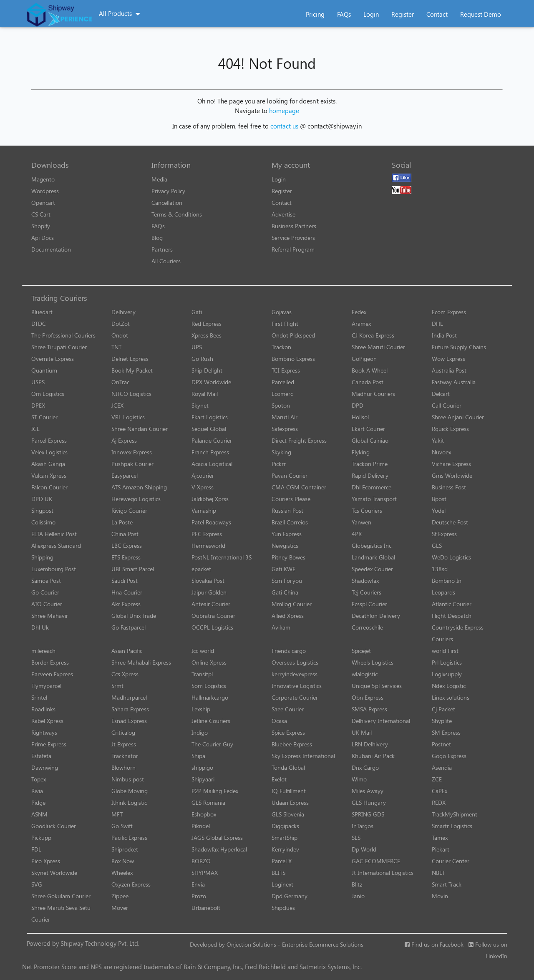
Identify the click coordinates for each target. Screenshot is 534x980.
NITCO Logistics (131, 394)
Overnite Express (53, 359)
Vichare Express (451, 464)
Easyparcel (125, 475)
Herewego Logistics (136, 499)
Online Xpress (209, 662)
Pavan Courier (290, 475)
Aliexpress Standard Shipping (56, 551)
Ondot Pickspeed (293, 335)
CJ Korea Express (373, 335)
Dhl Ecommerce (372, 487)
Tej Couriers (366, 592)
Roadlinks (43, 709)
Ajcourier (203, 475)
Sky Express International (303, 756)
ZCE (437, 779)
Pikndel (201, 826)
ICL (35, 429)
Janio (358, 896)
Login (371, 14)
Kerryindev (285, 849)
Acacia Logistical (212, 464)
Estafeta (41, 756)
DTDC (39, 324)
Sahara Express (130, 709)
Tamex (440, 838)
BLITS (278, 873)
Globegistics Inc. (372, 545)
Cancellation (167, 203)
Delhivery (123, 312)
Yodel (439, 510)
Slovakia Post (208, 581)
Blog (157, 238)
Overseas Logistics (295, 662)
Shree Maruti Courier (378, 347)
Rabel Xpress (47, 721)
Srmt (117, 686)
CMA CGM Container (299, 487)
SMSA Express (369, 709)
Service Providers (293, 238)
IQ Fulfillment (289, 791)
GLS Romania (208, 802)
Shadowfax (365, 581)
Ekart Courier (368, 429)
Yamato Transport (374, 499)
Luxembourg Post (54, 569)
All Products (115, 13)
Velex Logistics (49, 452)
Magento (43, 179)
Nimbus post (128, 779)
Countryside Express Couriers (458, 633)
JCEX (117, 405)
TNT (116, 347)
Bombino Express (293, 359)
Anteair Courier (211, 604)
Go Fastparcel (128, 627)
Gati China (285, 592)
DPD (358, 405)
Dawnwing (45, 767)
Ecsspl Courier (369, 604)
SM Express (446, 732)
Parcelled (283, 382)
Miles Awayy (368, 791)
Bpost (439, 499)
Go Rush (202, 359)
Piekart (441, 849)
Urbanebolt (206, 908)
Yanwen (361, 522)
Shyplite (442, 721)
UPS (197, 347)
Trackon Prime (370, 464)
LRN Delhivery (370, 744)
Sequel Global (209, 429)
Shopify (41, 226)
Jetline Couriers (211, 721)
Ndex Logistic (449, 686)
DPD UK (42, 499)
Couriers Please (291, 499)
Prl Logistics (447, 662)
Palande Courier (212, 440)
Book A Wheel (370, 370)
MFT (117, 814)
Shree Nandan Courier (140, 429)
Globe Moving (130, 791)
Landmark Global (373, 557)
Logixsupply (447, 674)
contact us (284, 126)
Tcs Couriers (367, 510)
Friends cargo (289, 651)
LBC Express (127, 545)
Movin (440, 896)
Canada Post (368, 382)
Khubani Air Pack (373, 756)
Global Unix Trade (134, 616)
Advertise (283, 214)
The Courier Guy (212, 744)
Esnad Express (129, 721)
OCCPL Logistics (212, 627)
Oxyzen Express (131, 884)
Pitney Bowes (288, 557)
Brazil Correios (290, 522)
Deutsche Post (450, 522)
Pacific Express (129, 838)
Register (403, 14)
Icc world (203, 651)
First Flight (285, 324)
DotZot (121, 324)
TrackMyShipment (455, 814)
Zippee (120, 896)
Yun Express (287, 534)
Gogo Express (449, 756)
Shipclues (283, 908)
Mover (120, 908)
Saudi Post (125, 581)
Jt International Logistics (383, 873)
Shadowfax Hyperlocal (219, 849)
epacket (201, 569)
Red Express (207, 324)
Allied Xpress (288, 616)
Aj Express (124, 440)
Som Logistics (209, 686)
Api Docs (43, 238)
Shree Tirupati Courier (59, 347)
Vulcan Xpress (49, 475)
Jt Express (124, 744)
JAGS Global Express (217, 838)
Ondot (120, 335)
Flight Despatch (452, 616)
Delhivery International (381, 721)
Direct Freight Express (299, 440)
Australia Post (449, 370)
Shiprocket (125, 849)
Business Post (449, 487)
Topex (39, 779)
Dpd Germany (290, 896)
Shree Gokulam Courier (61, 896)
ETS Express (126, 557)
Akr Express (126, 604)
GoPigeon (364, 359)
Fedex (359, 312)
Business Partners (294, 226)
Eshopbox (204, 814)
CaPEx (440, 791)
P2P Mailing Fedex (215, 791)
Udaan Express (290, 802)
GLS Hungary (369, 802)
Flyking (361, 452)
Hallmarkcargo (210, 697)
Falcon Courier (49, 487)
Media (159, 179)
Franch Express (210, 452)
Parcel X (282, 861)
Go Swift (122, 826)
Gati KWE (283, 569)
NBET (438, 873)
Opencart (43, 203)
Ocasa (279, 721)
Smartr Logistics (452, 826)
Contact (437, 14)
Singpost (42, 510)
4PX (357, 534)
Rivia (37, 791)
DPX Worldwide (211, 382)
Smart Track (447, 884)
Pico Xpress (46, 861)
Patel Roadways (211, 522)
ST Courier (44, 417)
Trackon (281, 347)
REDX (439, 802)
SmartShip (285, 838)
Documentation (51, 249)
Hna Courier (127, 592)
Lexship (201, 709)
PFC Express (207, 534)
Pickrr (279, 464)
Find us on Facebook (434, 944)
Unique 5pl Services (377, 686)
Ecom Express (449, 312)
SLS (356, 838)
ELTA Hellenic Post (54, 534)
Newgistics (285, 545)
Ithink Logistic (129, 802)
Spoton (281, 405)
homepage (284, 111)
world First (445, 651)
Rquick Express (450, 429)
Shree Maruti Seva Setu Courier (61, 913)
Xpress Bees (207, 335)
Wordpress (45, 191)
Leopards (443, 592)
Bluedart (42, 312)
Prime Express (49, 744)
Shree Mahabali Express (141, 662)
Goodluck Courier (54, 826)
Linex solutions (451, 697)
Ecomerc (282, 394)
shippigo (202, 767)
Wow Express (448, 359)
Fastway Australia (454, 382)
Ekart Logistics (210, 417)
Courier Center (451, 861)
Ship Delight (207, 370)
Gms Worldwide (452, 475)
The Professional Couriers (63, 335)
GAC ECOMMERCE (376, 861)
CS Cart (41, 214)
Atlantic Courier (452, 604)
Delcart (441, 394)
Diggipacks (285, 826)
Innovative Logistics (297, 686)
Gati (197, 312)
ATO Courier (47, 604)
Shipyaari (203, 779)
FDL (36, 849)
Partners (162, 249)
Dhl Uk (40, 627)
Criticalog (123, 732)
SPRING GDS (368, 814)
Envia (198, 884)
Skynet (200, 405)
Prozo (199, 896)
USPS (38, 382)
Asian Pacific (127, 651)
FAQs (344, 14)
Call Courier (447, 405)
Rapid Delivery (370, 475)
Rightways (44, 732)
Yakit (438, 440)
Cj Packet (443, 709)
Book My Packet (132, 370)
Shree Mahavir (50, 616)
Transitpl (202, 674)
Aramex (361, 324)
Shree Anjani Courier (458, 417)
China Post (125, 534)
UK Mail (362, 732)
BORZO (201, 861)
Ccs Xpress (125, 674)
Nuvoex (441, 452)
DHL (437, 324)
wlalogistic (365, 674)
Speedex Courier (372, 569)
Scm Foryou (287, 581)
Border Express (50, 662)
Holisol (360, 417)
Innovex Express (132, 452)
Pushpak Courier (132, 464)
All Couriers (166, 261)
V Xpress (203, 487)
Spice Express (288, 732)
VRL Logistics (128, 417)
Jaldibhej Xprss (210, 499)
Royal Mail (205, 394)
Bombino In (447, 581)
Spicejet (361, 651)
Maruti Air (285, 417)
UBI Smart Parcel (133, 569)
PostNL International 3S (222, 557)
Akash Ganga (48, 464)
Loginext (282, 884)
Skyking (281, 452)
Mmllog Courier (292, 604)
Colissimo (43, 522)
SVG (37, 884)
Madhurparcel (129, 697)
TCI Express (286, 370)
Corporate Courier (295, 697)
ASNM (39, 814)
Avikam (281, 627)
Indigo (200, 732)
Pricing (315, 14)
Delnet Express (130, 359)
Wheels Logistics (373, 662)
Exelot (279, 779)
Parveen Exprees (52, 674)
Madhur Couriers (373, 394)
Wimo (359, 779)
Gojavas (282, 312)
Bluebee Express (292, 744)
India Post (444, 335)
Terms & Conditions (177, 214)
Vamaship (204, 510)
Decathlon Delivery (376, 616)
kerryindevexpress (295, 674)
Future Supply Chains (459, 347)
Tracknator (125, 756)
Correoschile (367, 627)
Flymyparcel (46, 686)
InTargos (363, 826)
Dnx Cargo (365, 767)
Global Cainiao (370, 440)
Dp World (364, 849)
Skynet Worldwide (54, 873)
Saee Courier (288, 709)
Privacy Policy (168, 191)
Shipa (198, 756)
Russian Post (287, 510)
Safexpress (285, 429)
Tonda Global (288, 767)
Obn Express (368, 697)
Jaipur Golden (209, 592)
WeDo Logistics (451, 557)
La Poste (122, 522)
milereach (43, 651)
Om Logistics (48, 394)
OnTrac (120, 382)
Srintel (39, 697)
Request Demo (481, 14)
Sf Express (444, 534)
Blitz (357, 884)
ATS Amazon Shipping (139, 487)
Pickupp (41, 838)
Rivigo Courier (129, 510)
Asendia (442, 767)
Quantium (44, 370)
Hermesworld (208, 545)
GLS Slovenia (288, 814)
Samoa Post (46, 581)
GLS (437, 545)
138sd (440, 569)
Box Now (123, 861)
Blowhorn (123, 767)
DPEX (38, 405)
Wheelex (122, 873)
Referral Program (293, 249)
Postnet (441, 744)
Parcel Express (49, 440)
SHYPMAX (205, 873)
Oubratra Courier (213, 616)
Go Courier (45, 592)
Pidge (38, 802)
